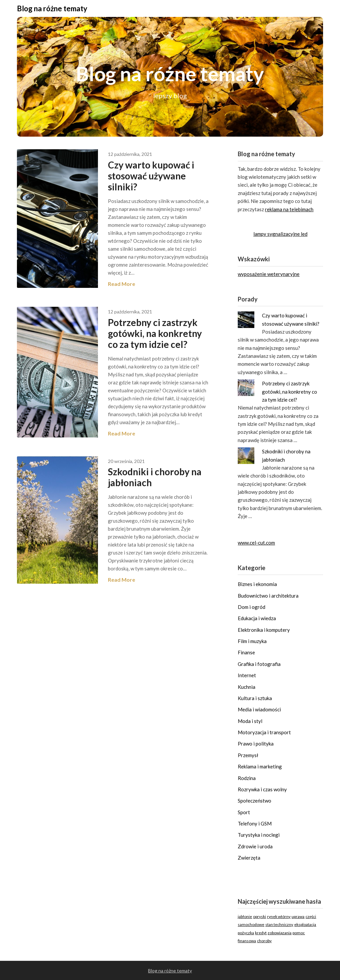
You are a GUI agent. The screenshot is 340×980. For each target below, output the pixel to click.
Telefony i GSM (255, 823)
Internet (247, 675)
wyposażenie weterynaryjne (269, 274)
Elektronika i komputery (264, 630)
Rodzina (247, 778)
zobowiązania (280, 933)
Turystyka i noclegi (259, 835)
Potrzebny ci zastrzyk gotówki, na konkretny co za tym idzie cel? (155, 333)
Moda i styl (250, 721)
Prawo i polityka (256, 744)
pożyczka (246, 933)
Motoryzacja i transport (264, 732)
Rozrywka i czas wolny (262, 789)
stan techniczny (279, 924)
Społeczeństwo (255, 801)
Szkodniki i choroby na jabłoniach (155, 477)
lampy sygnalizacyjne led (280, 234)
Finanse (246, 652)
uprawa (298, 916)
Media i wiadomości (259, 709)
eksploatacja (305, 924)
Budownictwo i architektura (268, 596)
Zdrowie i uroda (255, 846)
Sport (244, 812)
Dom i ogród (252, 607)
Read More (122, 284)
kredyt (261, 933)
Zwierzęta (249, 858)
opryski (259, 916)
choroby (264, 941)
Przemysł (248, 755)
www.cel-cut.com (256, 543)
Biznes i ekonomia (257, 584)
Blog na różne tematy (52, 8)
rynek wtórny (279, 916)
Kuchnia (247, 687)
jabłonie (245, 916)
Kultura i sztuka (255, 698)
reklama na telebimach (289, 209)
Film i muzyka (252, 641)
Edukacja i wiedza (257, 618)
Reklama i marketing (260, 766)
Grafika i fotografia (259, 664)
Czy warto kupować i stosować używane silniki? (151, 176)
